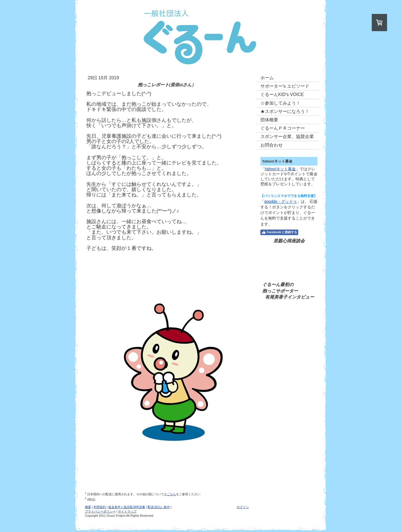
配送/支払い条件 (159, 507)
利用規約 (100, 507)
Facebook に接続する (279, 232)
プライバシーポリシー (100, 511)
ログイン (243, 507)
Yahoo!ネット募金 (280, 169)
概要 (88, 507)
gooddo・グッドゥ (281, 201)
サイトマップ (127, 511)
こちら (171, 494)
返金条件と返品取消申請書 (127, 507)
